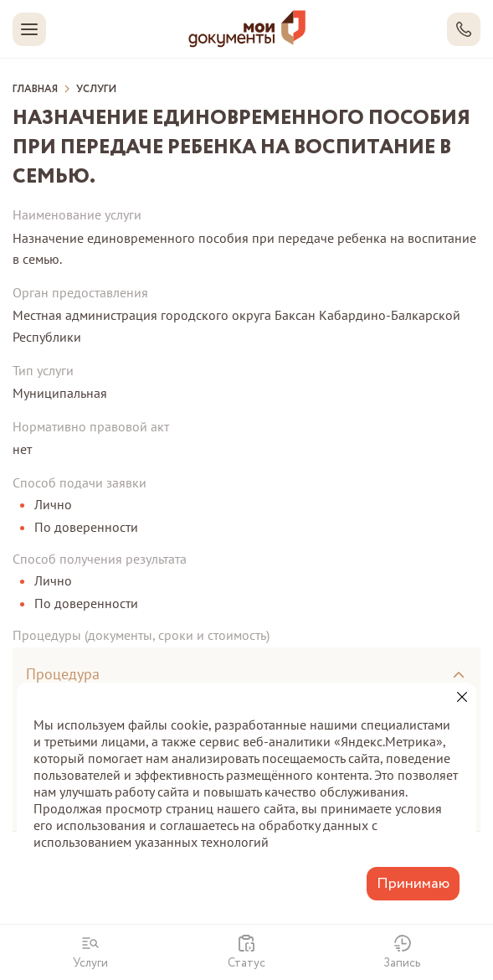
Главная (35, 90)
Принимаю (413, 884)
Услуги (96, 90)
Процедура (63, 674)
